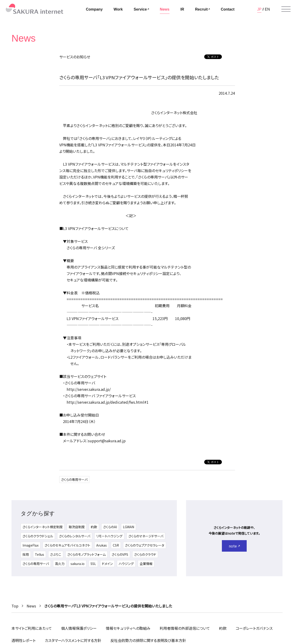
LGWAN (129, 527)
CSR (116, 545)
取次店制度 (77, 527)
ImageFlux (31, 545)
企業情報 (146, 564)
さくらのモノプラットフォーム (86, 554)
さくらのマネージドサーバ (146, 536)
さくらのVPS (120, 554)
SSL (93, 564)
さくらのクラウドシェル (38, 536)
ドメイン (107, 564)
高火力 (60, 564)
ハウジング (126, 564)
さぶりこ (56, 554)
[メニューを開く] (286, 9)
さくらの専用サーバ (74, 479)
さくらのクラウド (145, 554)
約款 (94, 527)
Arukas (102, 545)
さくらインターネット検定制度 (43, 527)
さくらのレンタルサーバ (75, 536)
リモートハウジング (109, 536)
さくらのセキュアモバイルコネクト (67, 545)
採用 (26, 554)
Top (15, 606)
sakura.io (78, 564)
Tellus (40, 554)
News (31, 606)
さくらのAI (110, 527)
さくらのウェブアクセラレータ (145, 545)
